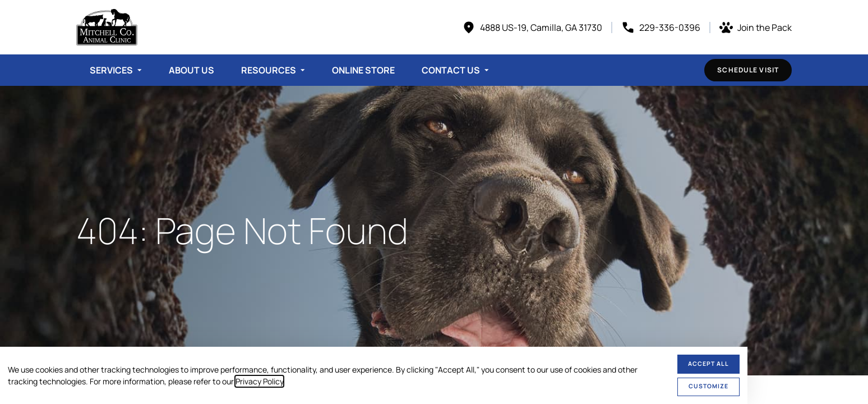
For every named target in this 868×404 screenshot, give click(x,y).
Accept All (708, 364)
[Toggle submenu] (140, 70)
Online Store (363, 70)
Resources (269, 70)
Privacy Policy (259, 381)
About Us (191, 70)
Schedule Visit (748, 70)
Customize (708, 386)
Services (111, 70)
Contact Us (451, 70)
